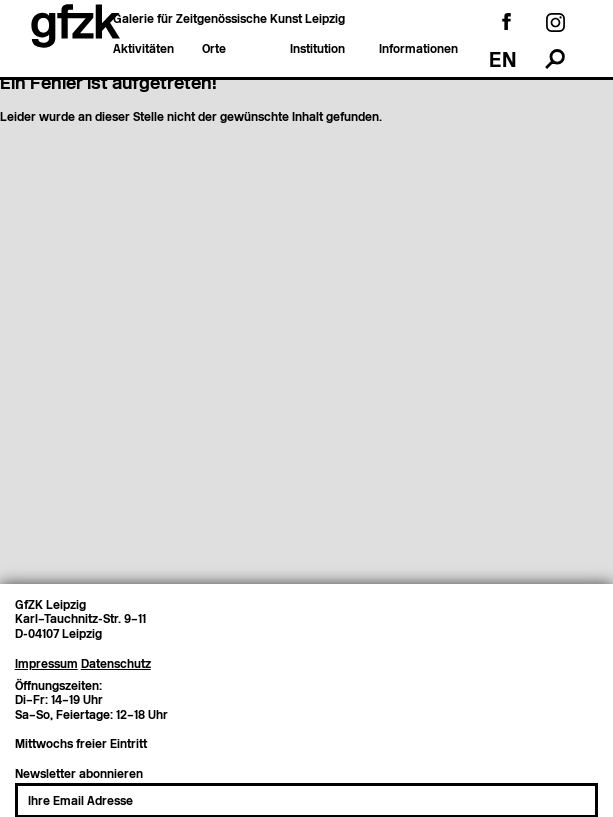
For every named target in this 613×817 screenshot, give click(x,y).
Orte (214, 50)
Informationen (418, 50)
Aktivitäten (143, 50)
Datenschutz (116, 659)
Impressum (46, 659)
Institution (317, 50)
